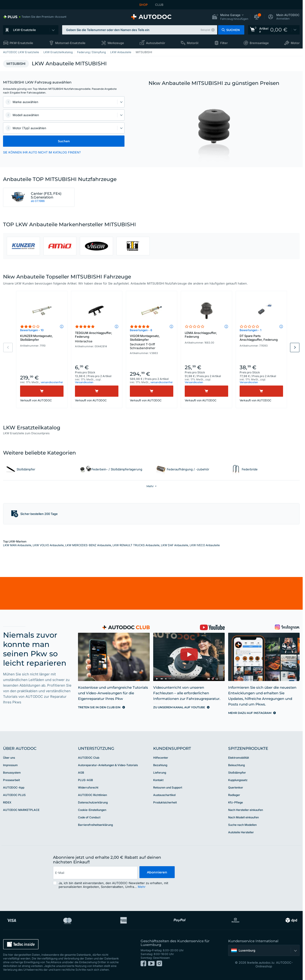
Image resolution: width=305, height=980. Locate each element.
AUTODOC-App (14, 787)
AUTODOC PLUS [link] (14, 795)
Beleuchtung (236, 765)
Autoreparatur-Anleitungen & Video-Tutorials (108, 765)
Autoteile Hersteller (241, 832)
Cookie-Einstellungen (92, 810)
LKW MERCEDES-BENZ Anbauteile (88, 545)
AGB (81, 773)
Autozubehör (156, 43)
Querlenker (236, 787)
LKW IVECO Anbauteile (205, 545)
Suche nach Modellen (242, 825)
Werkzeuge (116, 43)
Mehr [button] (142, 887)
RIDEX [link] (7, 802)
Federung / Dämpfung (91, 52)
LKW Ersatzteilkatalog (58, 52)
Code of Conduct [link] (89, 817)
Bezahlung (160, 765)
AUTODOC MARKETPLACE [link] (21, 810)
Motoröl (193, 43)
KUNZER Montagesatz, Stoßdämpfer (36, 338)
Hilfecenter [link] (161, 758)
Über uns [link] (9, 758)
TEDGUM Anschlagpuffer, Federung (97, 337)
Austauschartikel (164, 795)
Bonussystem (12, 773)
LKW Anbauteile (121, 52)
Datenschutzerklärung (93, 802)
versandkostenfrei (52, 382)
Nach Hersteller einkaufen (246, 810)
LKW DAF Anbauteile (175, 545)
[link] (35, 17)
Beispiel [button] (205, 30)
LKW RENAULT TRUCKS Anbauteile (136, 545)
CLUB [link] (159, 5)
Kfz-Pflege (236, 802)
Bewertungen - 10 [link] (32, 330)
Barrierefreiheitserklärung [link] (95, 825)
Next (295, 348)
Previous (8, 348)
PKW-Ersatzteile (21, 43)
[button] (230, 17)
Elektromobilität (239, 758)
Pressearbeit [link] (11, 780)
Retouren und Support (168, 787)
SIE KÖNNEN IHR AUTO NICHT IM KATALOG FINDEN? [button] (42, 152)
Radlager (234, 795)
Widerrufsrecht (88, 787)
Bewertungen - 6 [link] (141, 330)
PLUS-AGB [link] (85, 780)
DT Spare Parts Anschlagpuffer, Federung (259, 338)
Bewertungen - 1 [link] (250, 330)
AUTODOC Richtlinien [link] (92, 795)
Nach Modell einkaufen (243, 817)
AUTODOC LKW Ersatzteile (21, 52)
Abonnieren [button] (157, 873)
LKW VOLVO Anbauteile (48, 545)
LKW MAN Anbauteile (17, 545)
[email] (95, 873)
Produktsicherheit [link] (165, 802)
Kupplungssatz (238, 780)
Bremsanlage (259, 43)
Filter (224, 43)
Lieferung (160, 773)
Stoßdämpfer (237, 773)
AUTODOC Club (89, 758)
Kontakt (158, 780)
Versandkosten (84, 382)
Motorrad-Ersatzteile (70, 43)
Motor (295, 43)
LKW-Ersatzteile (25, 30)
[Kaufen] (42, 391)
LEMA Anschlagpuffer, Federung (201, 335)
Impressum (10, 765)
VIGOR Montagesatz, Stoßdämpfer (152, 342)
